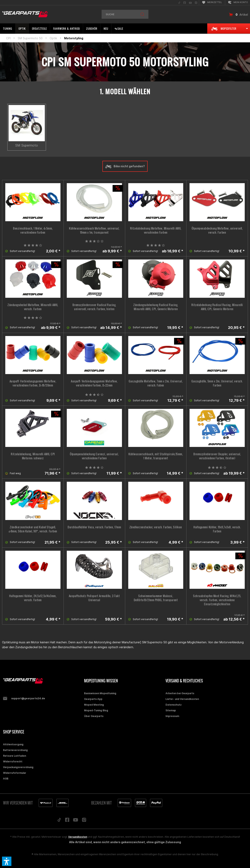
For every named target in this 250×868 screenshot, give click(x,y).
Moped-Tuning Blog (96, 710)
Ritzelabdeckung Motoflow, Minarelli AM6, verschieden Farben (156, 230)
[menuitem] (179, 3)
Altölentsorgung (13, 744)
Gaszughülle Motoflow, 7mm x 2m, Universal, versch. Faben (156, 383)
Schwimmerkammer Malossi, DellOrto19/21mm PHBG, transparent (156, 598)
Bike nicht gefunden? (125, 166)
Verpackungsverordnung (18, 767)
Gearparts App (93, 699)
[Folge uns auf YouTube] (76, 821)
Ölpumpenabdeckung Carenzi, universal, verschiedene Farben (94, 456)
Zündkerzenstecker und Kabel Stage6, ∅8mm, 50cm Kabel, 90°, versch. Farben (33, 529)
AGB (6, 779)
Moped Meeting (94, 705)
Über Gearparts (94, 716)
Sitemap (171, 710)
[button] (7, 861)
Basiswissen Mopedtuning (100, 693)
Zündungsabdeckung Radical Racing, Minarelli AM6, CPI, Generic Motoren (156, 307)
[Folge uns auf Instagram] (84, 821)
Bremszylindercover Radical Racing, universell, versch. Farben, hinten (94, 307)
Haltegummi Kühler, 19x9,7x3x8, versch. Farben (217, 529)
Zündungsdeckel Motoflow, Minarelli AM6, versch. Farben (33, 307)
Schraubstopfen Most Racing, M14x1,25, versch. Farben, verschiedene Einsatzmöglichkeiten (217, 600)
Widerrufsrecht (13, 761)
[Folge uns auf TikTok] (59, 821)
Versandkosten (78, 837)
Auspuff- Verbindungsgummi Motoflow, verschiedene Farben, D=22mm (94, 383)
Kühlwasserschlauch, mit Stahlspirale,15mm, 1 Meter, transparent (156, 456)
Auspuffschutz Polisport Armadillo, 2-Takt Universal (94, 598)
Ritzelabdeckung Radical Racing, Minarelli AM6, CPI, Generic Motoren (217, 307)
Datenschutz (174, 705)
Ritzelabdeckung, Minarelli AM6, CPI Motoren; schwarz (33, 456)
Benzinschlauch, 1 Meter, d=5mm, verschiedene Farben (33, 230)
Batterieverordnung (15, 750)
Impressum (172, 716)
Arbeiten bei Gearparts (180, 693)
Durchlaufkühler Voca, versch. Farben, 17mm (94, 527)
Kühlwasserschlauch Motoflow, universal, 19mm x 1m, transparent (94, 230)
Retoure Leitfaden (15, 756)
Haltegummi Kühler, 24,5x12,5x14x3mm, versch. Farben (33, 598)
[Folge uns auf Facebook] (67, 821)
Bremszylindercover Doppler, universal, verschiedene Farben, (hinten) (217, 456)
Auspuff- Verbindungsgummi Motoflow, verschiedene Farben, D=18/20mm (33, 383)
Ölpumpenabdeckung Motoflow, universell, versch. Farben (217, 230)
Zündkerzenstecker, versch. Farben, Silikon (156, 527)
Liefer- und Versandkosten (182, 699)
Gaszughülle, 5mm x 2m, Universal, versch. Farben (217, 383)
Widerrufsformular (15, 773)
